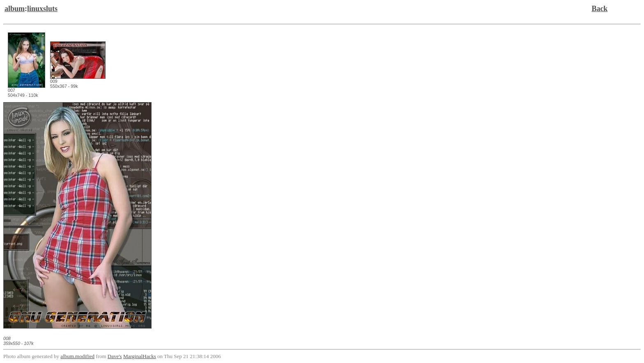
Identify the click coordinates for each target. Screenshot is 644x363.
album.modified (77, 356)
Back (599, 9)
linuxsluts (42, 9)
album (15, 9)
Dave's (115, 356)
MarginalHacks (140, 356)
